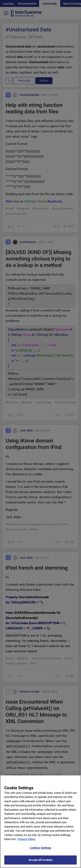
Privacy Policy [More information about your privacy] (27, 843)
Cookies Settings (40, 852)
